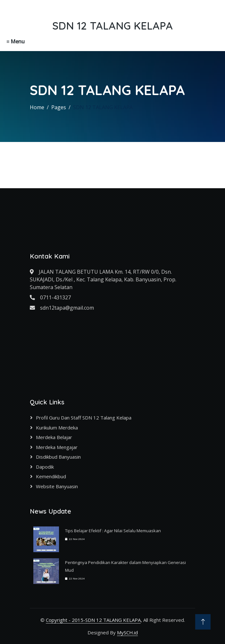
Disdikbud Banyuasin (58, 457)
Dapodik (45, 467)
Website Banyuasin (57, 486)
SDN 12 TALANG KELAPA (103, 107)
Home (37, 107)
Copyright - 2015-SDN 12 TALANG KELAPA (93, 620)
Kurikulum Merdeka (57, 428)
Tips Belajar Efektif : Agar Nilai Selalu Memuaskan (113, 531)
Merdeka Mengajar (57, 447)
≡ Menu (16, 41)
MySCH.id (127, 632)
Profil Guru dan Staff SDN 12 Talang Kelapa (84, 418)
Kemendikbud (51, 476)
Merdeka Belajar (54, 437)
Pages (59, 107)
